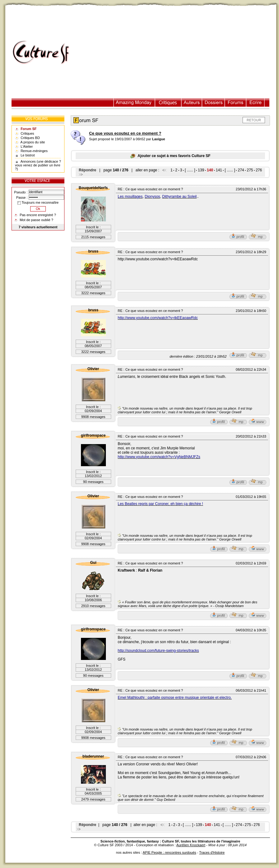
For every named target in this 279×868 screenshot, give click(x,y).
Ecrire (255, 102)
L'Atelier (27, 146)
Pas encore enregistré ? (38, 215)
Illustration (134, 102)
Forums (236, 102)
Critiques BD (30, 138)
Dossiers (213, 102)
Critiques (168, 102)
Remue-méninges (34, 151)
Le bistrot (28, 155)
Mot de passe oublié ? (36, 220)
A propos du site (33, 142)
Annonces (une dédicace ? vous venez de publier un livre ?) (38, 165)
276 (259, 170)
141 (219, 170)
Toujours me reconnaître (38, 202)
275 (250, 170)
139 (201, 170)
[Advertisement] (176, 53)
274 (241, 170)
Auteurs (192, 102)
